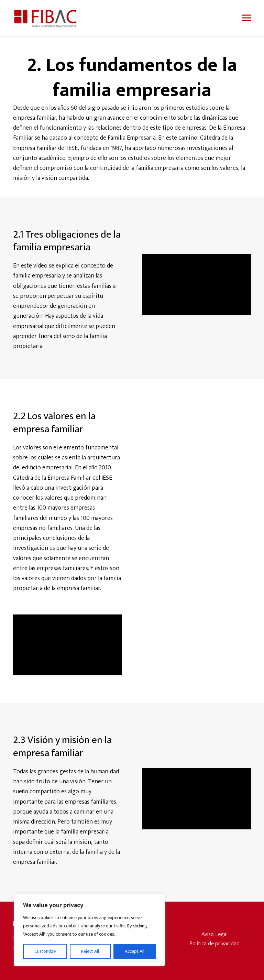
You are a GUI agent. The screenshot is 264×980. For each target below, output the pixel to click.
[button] (247, 18)
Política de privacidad (214, 944)
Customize (45, 951)
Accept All (135, 951)
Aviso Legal (214, 934)
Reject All (90, 951)
